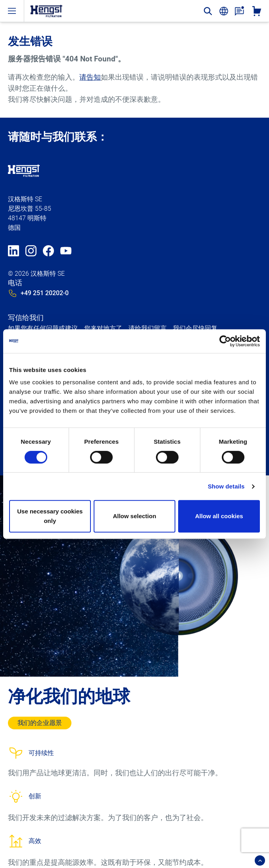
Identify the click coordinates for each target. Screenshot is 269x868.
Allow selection (134, 516)
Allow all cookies (219, 516)
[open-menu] (12, 11)
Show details (226, 486)
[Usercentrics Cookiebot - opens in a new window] (225, 341)
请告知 (90, 77)
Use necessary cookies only (50, 516)
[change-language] (224, 11)
